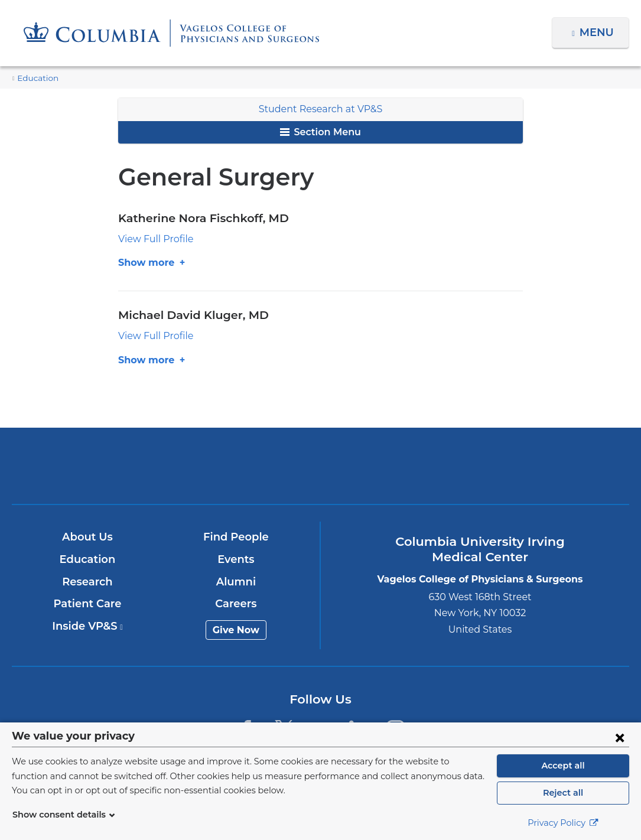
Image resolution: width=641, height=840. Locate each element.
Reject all (563, 793)
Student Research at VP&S (320, 109)
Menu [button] (598, 32)
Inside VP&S (88, 626)
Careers (237, 604)
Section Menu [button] (320, 132)
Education (35, 78)
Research (88, 582)
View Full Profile (152, 239)
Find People (236, 538)
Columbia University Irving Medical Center (118, 466)
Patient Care (88, 604)
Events (237, 559)
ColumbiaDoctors (523, 466)
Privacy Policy (563, 823)
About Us (88, 538)
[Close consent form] (620, 737)
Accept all (563, 766)
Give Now (237, 630)
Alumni (237, 582)
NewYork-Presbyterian (321, 475)
